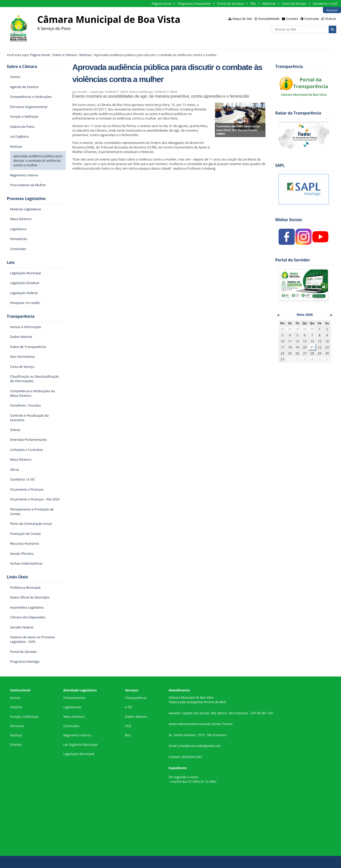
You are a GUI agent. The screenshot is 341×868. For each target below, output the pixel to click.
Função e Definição (24, 717)
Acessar (332, 10)
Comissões (71, 726)
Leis (11, 263)
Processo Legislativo (26, 199)
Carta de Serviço (294, 4)
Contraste (312, 19)
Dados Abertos (136, 717)
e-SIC (129, 707)
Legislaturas (72, 707)
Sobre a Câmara (65, 55)
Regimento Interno (78, 735)
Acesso (15, 698)
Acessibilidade (269, 19)
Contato (292, 19)
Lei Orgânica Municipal (80, 744)
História (16, 707)
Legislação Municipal (79, 754)
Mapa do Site (242, 19)
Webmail (269, 4)
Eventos (16, 744)
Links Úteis (17, 577)
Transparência (21, 316)
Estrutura (17, 726)
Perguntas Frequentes (194, 4)
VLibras (331, 19)
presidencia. (187, 746)
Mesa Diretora (74, 717)
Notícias (86, 55)
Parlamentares (74, 698)
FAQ (128, 726)
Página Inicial (162, 4)
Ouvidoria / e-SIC (325, 4)
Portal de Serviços (231, 4)
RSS (253, 4)
